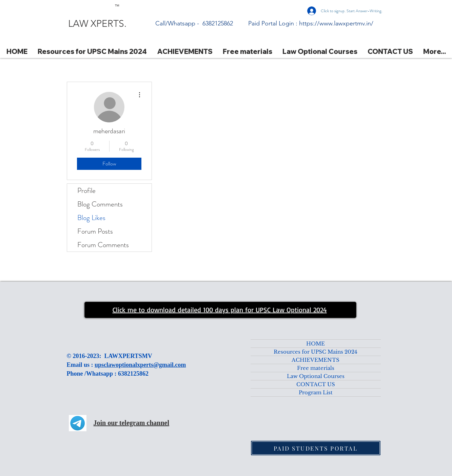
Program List (316, 392)
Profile (86, 191)
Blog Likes (91, 218)
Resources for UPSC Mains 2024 (316, 352)
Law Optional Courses (316, 376)
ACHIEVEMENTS (316, 360)
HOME (316, 344)
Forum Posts (95, 231)
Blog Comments (100, 204)
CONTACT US (316, 384)
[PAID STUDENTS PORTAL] (316, 448)
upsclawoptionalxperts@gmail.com (140, 365)
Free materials (316, 368)
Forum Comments (103, 245)
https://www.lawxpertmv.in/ (336, 23)
